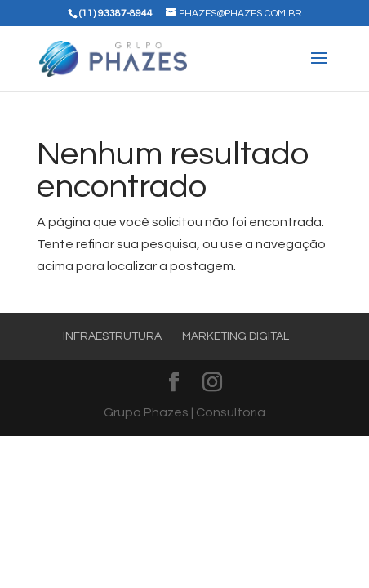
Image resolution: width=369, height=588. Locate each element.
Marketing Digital (236, 336)
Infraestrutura (112, 336)
